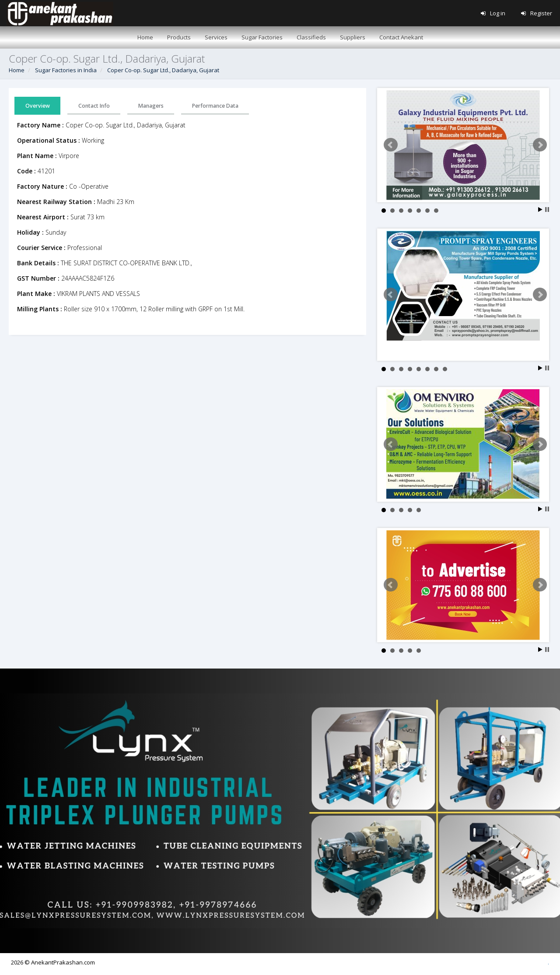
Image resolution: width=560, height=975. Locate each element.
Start (540, 209)
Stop (547, 209)
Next (540, 145)
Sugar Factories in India (66, 70)
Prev (391, 145)
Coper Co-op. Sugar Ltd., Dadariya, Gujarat (163, 70)
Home (17, 70)
